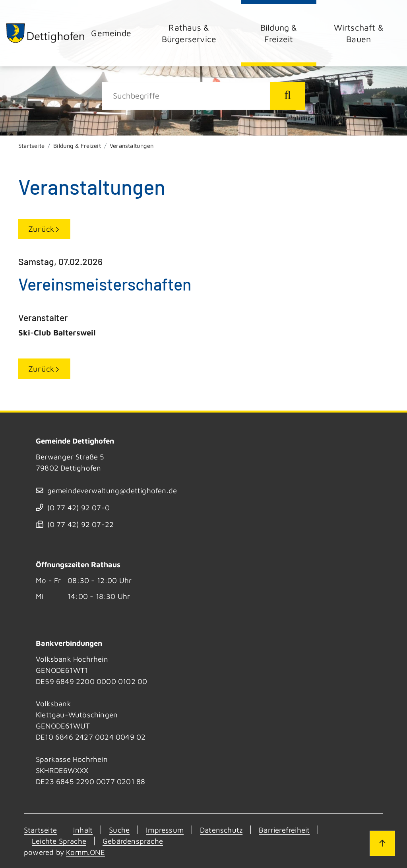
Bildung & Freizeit (279, 33)
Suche (119, 830)
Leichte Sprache (59, 841)
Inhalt (83, 830)
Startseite (31, 146)
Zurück (41, 229)
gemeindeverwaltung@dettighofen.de (112, 490)
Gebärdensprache (133, 841)
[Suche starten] (288, 96)
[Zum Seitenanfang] (382, 843)
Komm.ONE (85, 852)
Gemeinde (111, 33)
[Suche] (186, 96)
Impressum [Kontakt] (165, 830)
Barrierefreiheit (284, 830)
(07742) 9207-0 (78, 508)
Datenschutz (221, 830)
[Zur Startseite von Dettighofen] (46, 33)
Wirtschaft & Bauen (359, 33)
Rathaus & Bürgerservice (189, 33)
